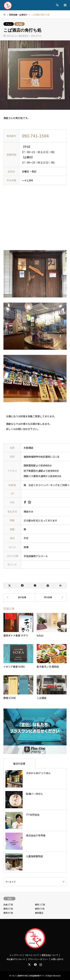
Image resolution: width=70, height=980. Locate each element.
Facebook (35, 965)
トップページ (16, 955)
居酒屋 (19, 24)
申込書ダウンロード (16, 959)
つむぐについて (32, 955)
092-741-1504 (35, 136)
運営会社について (50, 955)
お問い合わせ (57, 959)
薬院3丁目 (40, 909)
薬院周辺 (39, 913)
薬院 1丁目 (40, 904)
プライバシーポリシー (38, 959)
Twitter (29, 965)
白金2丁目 (8, 904)
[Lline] (35, 586)
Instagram (41, 965)
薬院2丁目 (8, 909)
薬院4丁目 (8, 913)
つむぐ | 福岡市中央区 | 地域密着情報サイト (28, 976)
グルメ (9, 24)
